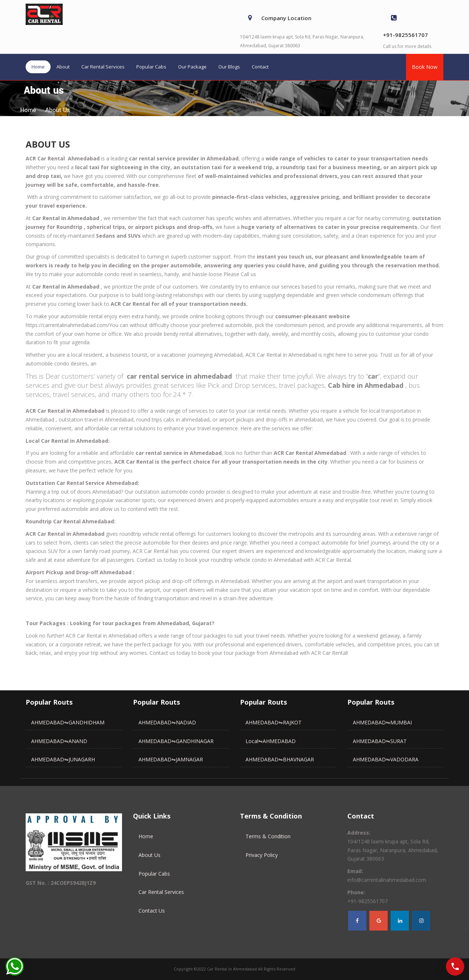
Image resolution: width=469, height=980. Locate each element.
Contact (260, 67)
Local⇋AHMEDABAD (271, 741)
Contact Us (152, 911)
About (63, 67)
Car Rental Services (103, 67)
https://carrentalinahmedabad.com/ (67, 325)
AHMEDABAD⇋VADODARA (386, 759)
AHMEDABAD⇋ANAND (59, 741)
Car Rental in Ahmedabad (66, 218)
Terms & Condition (268, 836)
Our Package (192, 67)
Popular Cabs (151, 67)
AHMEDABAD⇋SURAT (380, 741)
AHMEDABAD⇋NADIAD (167, 722)
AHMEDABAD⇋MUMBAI (382, 722)
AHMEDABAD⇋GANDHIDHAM (68, 722)
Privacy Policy (262, 855)
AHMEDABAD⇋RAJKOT (274, 722)
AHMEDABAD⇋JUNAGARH (63, 759)
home (28, 110)
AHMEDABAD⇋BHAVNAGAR (280, 759)
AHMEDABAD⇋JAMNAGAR (171, 759)
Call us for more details (407, 46)
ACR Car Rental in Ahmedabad (281, 355)
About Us (149, 855)
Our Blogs (229, 67)
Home (38, 67)
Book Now (425, 67)
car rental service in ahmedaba (177, 376)
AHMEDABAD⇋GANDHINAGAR (176, 741)
